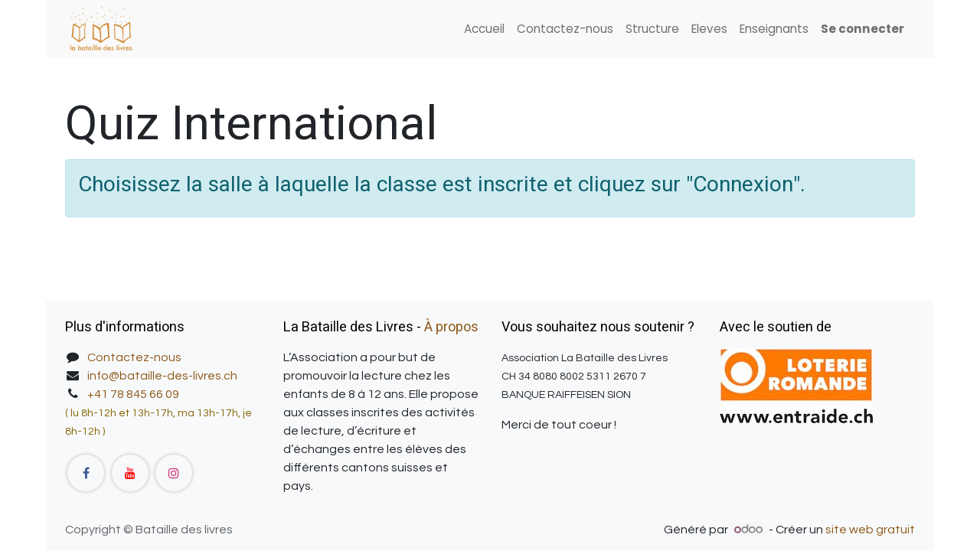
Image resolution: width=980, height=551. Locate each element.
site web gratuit (870, 530)
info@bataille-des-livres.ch (162, 376)
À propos (451, 327)
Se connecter (862, 29)
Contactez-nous (134, 357)
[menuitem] (484, 29)
